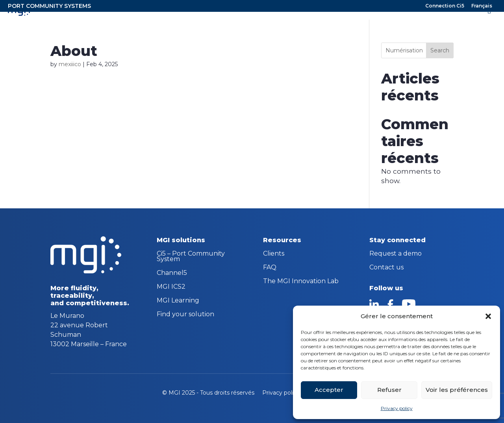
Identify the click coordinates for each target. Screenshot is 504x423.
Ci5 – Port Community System (191, 257)
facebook (390, 304)
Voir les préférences (457, 390)
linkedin (374, 304)
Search (440, 50)
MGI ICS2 (171, 287)
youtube (409, 304)
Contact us (386, 268)
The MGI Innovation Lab (301, 282)
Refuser (389, 390)
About (74, 51)
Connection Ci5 (445, 6)
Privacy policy (397, 408)
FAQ (270, 268)
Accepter (329, 390)
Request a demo (396, 254)
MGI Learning (178, 301)
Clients (274, 254)
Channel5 (172, 273)
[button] (488, 316)
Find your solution (185, 315)
